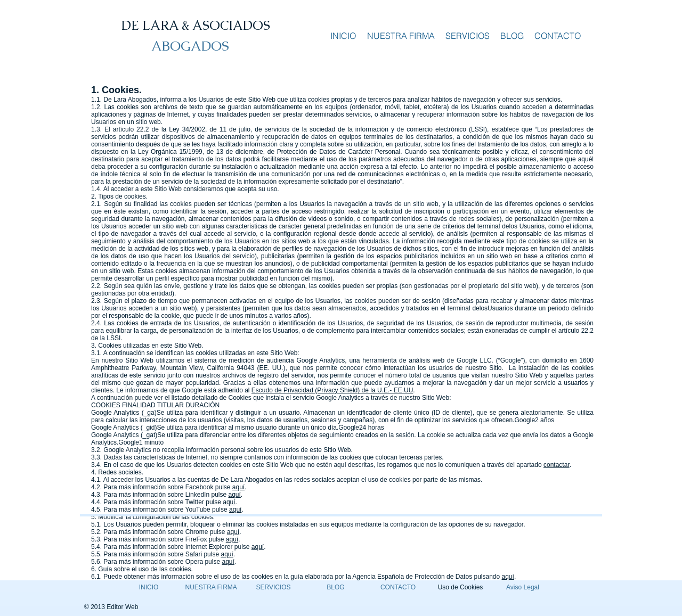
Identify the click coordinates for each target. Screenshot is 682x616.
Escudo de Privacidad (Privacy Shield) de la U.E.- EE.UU (332, 390)
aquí (238, 487)
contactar (557, 465)
